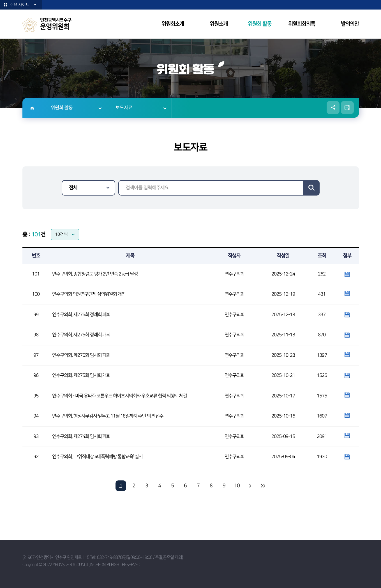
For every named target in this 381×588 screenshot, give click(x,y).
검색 (311, 188)
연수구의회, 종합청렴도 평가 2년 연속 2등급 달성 (95, 274)
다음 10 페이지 (250, 486)
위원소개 (219, 24)
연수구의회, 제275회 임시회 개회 (81, 375)
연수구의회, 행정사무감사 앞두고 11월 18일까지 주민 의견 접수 (108, 416)
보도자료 (124, 108)
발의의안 (350, 24)
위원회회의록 (302, 24)
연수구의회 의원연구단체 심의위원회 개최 (89, 294)
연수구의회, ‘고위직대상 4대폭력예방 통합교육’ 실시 (97, 457)
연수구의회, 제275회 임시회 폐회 (81, 355)
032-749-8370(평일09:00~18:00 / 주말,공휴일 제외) (140, 557)
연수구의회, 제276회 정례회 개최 (81, 335)
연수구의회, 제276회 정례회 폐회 (81, 315)
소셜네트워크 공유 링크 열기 (333, 108)
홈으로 (32, 108)
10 (237, 486)
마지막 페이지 (263, 486)
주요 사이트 (20, 5)
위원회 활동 (260, 24)
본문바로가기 (0, 0)
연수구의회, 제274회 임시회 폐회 (81, 436)
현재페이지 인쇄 (347, 108)
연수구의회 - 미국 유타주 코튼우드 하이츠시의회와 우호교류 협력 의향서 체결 (120, 396)
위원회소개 (173, 24)
